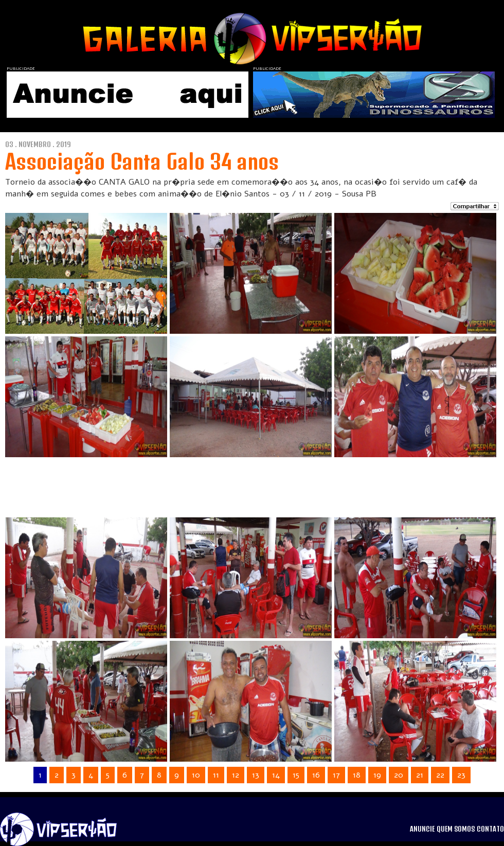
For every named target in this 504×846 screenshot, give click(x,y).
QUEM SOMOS (456, 829)
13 (256, 775)
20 (399, 775)
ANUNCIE (422, 829)
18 (357, 775)
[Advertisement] (239, 483)
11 (216, 775)
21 (420, 775)
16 (316, 775)
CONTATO (490, 829)
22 (440, 775)
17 (336, 775)
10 (196, 775)
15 (296, 775)
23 (461, 775)
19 (377, 775)
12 (236, 775)
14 (276, 775)
